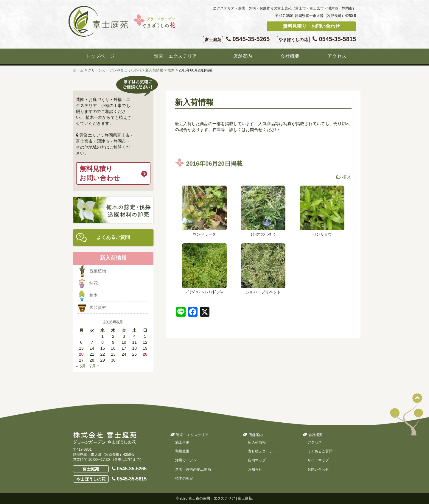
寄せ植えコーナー (262, 451)
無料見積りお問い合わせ (100, 173)
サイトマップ (318, 460)
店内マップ (257, 460)
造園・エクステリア (175, 56)
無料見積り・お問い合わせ (311, 26)
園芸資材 (98, 307)
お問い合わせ (318, 469)
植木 (347, 177)
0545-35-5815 (316, 39)
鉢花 (94, 283)
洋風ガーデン (186, 460)
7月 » (94, 366)
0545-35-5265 (236, 39)
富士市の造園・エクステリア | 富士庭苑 (220, 498)
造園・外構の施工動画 (193, 469)
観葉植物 (98, 271)
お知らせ (255, 469)
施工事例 (182, 442)
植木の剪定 (184, 478)
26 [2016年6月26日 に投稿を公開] (145, 354)
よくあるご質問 (113, 237)
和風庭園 (182, 451)
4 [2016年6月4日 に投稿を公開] (134, 336)
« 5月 (81, 366)
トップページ (100, 56)
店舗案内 (243, 56)
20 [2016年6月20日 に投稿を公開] (81, 354)
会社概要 (290, 56)
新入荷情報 (257, 442)
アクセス (337, 56)
